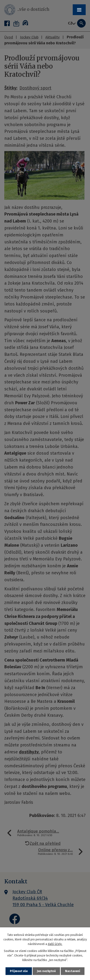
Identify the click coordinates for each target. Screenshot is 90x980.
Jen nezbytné (46, 971)
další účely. (55, 944)
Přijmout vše (19, 971)
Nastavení (73, 971)
